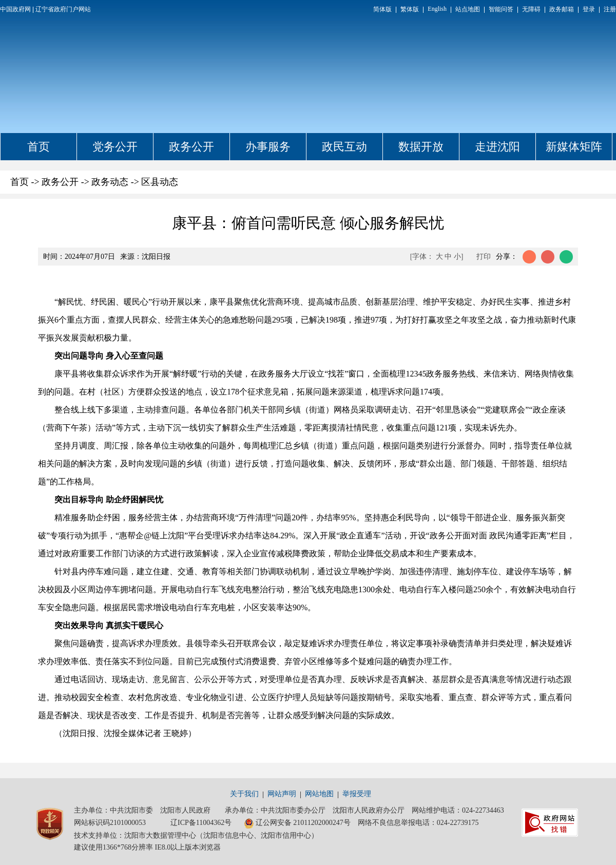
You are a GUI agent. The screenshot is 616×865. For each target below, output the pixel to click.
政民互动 (344, 147)
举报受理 (357, 794)
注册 (610, 9)
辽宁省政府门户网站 (63, 9)
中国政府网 (15, 9)
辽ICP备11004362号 (201, 823)
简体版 (382, 9)
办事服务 (268, 147)
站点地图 (468, 9)
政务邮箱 (562, 9)
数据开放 (421, 147)
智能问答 (501, 9)
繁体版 (410, 9)
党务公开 (115, 147)
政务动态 (110, 182)
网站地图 (319, 794)
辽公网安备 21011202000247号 (297, 823)
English (437, 9)
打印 (484, 257)
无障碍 (531, 9)
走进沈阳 (497, 147)
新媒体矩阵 (574, 147)
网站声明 (282, 794)
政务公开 (191, 147)
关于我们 (244, 794)
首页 (38, 147)
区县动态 (160, 182)
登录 (589, 9)
